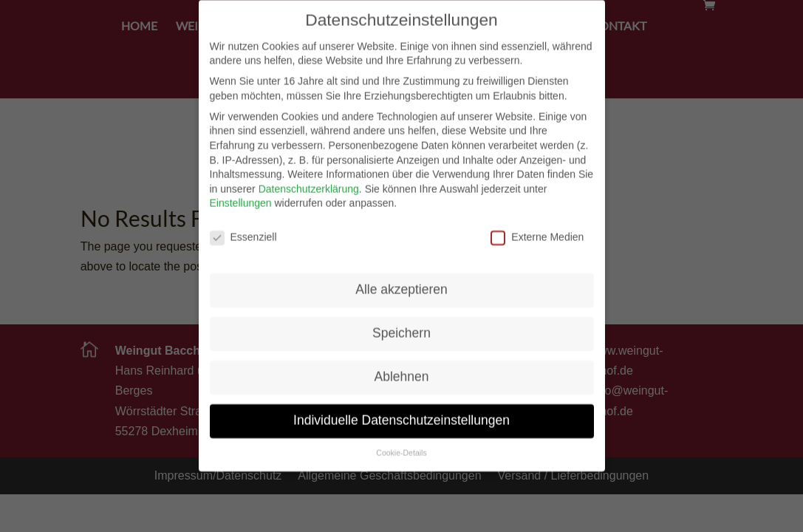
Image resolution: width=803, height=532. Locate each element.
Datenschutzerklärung (309, 180)
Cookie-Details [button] (401, 443)
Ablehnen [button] (402, 367)
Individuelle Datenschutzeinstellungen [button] (401, 411)
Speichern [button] (401, 324)
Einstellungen (241, 194)
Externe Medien (537, 228)
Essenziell (243, 228)
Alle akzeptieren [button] (401, 280)
